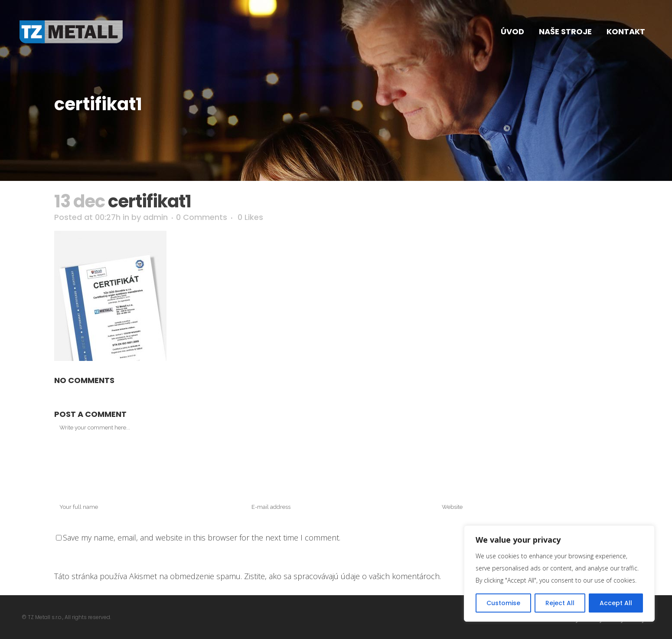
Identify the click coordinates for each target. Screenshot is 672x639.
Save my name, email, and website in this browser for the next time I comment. (202, 537)
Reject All (560, 603)
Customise (503, 603)
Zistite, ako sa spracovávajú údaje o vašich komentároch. (343, 576)
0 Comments (202, 217)
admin (155, 217)
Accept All (616, 603)
